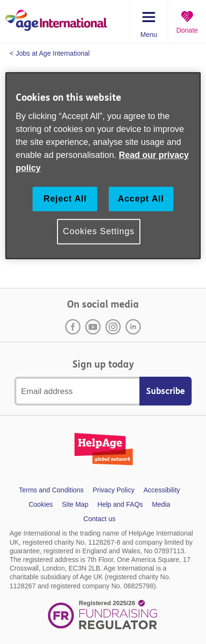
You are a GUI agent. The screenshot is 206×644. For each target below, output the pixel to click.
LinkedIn (133, 327)
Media (161, 504)
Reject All (65, 199)
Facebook (73, 327)
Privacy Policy (114, 490)
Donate (187, 30)
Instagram (113, 327)
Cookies (41, 504)
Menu (149, 35)
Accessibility (162, 490)
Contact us (99, 519)
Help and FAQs (120, 504)
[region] (103, 166)
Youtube (93, 327)
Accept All (141, 199)
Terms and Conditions (51, 490)
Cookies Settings (98, 232)
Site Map (75, 504)
